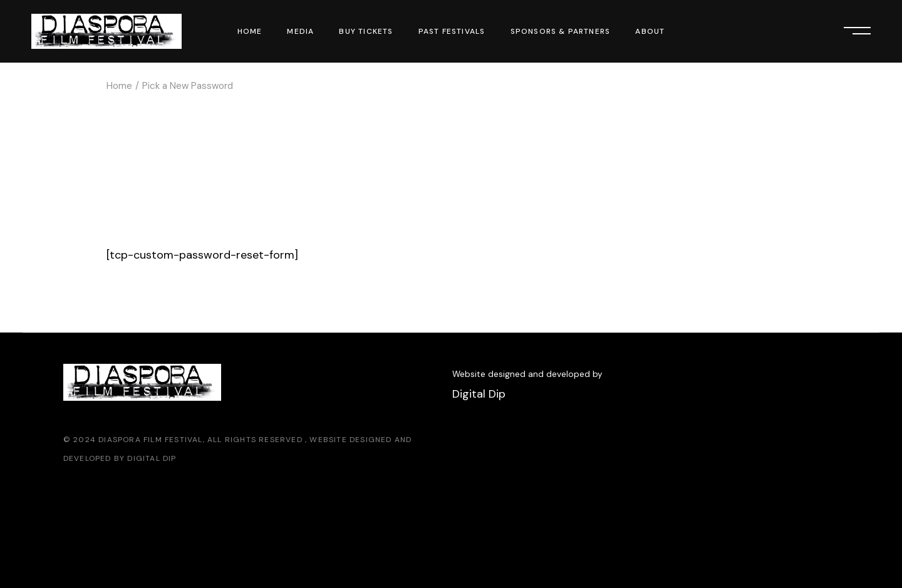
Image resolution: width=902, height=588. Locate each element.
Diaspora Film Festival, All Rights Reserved (202, 440)
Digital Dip (152, 458)
